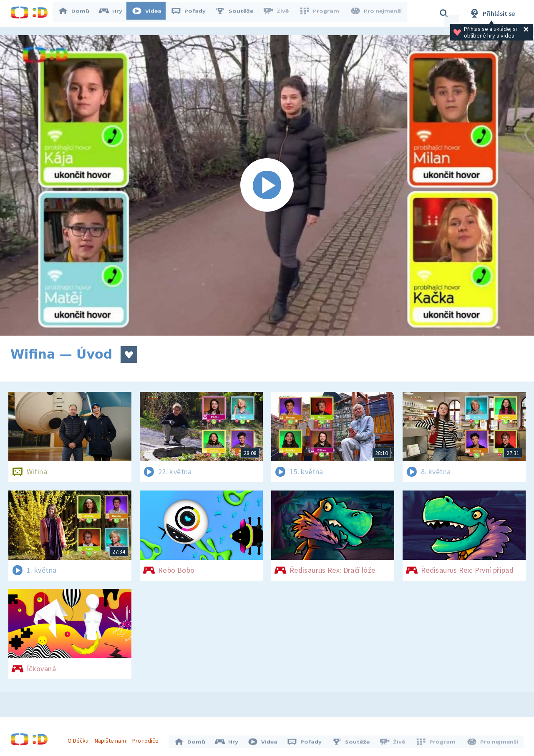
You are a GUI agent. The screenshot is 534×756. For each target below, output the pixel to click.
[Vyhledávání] (444, 13)
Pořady (192, 13)
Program (322, 13)
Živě (280, 13)
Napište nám (112, 738)
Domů (78, 13)
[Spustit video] (267, 185)
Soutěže (238, 13)
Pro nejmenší (377, 13)
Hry (115, 13)
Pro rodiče (147, 738)
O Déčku (80, 738)
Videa (151, 13)
